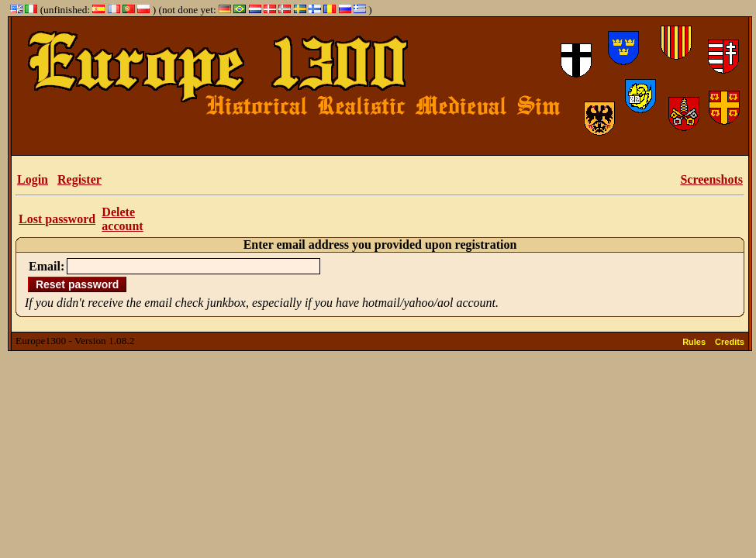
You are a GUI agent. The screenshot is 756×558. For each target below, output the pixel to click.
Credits (730, 342)
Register (79, 179)
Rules (694, 342)
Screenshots (711, 179)
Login (33, 179)
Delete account (122, 219)
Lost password (57, 219)
